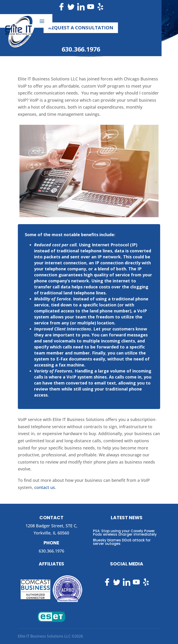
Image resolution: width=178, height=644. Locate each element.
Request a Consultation (81, 28)
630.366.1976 (81, 49)
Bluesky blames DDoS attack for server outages (122, 542)
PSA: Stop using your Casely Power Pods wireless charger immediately (125, 533)
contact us (45, 487)
